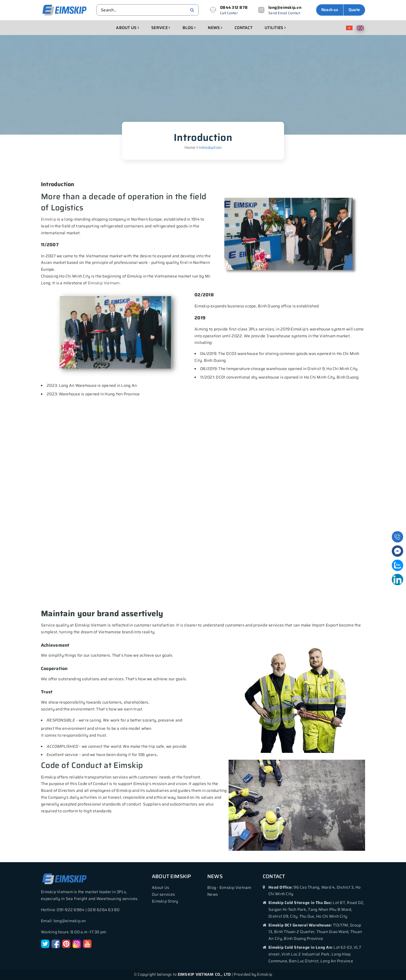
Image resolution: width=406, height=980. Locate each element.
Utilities (275, 28)
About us (128, 28)
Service (161, 28)
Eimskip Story (165, 901)
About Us (160, 887)
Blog (189, 28)
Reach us (330, 10)
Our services (163, 894)
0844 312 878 (234, 7)
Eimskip (48, 219)
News (215, 28)
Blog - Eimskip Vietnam (229, 887)
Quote (354, 10)
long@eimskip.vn (285, 7)
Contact (244, 28)
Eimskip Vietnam (104, 283)
